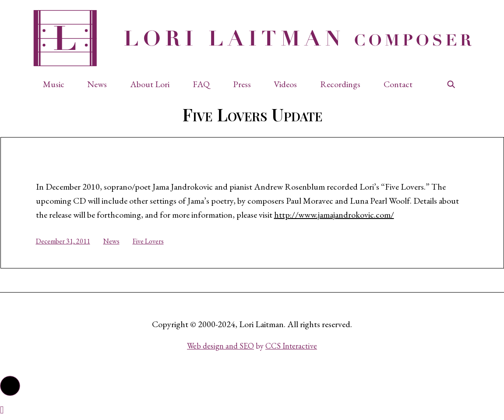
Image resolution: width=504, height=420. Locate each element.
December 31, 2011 (63, 241)
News (111, 241)
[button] (58, 84)
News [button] (97, 84)
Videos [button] (285, 84)
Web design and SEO (220, 346)
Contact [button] (398, 84)
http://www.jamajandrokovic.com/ (334, 215)
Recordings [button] (340, 84)
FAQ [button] (201, 84)
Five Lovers (148, 241)
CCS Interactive (291, 346)
